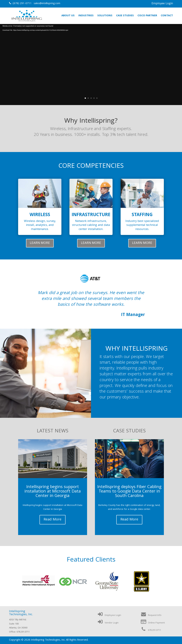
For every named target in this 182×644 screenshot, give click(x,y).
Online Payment (153, 623)
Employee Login (162, 4)
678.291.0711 (151, 630)
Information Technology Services (91, 54)
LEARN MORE (40, 243)
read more (53, 520)
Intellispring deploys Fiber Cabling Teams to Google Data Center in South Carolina (129, 492)
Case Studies (125, 16)
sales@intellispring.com (47, 4)
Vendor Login (108, 623)
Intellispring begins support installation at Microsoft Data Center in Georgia (53, 492)
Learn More (91, 75)
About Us (68, 16)
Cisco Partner (147, 16)
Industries (86, 16)
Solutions (105, 16)
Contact (167, 16)
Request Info (151, 615)
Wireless (40, 215)
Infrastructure (91, 215)
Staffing (142, 215)
